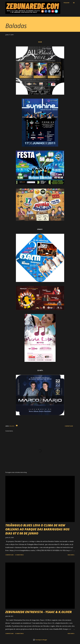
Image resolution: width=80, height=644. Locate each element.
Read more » (71, 555)
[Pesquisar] (66, 3)
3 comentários (19, 555)
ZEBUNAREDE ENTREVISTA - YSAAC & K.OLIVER (39, 612)
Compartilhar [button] (69, 426)
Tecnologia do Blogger (40, 640)
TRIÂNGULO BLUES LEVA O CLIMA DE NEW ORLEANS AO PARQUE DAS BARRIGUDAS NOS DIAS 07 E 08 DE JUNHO (37, 529)
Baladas (12, 426)
